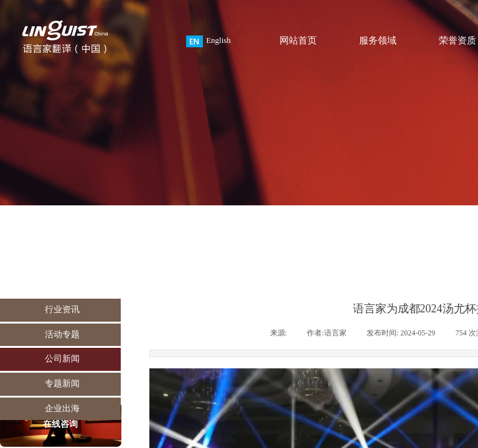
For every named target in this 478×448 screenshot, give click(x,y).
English (209, 41)
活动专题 (62, 334)
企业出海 (62, 408)
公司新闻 (62, 359)
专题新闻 (62, 384)
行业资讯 (62, 310)
